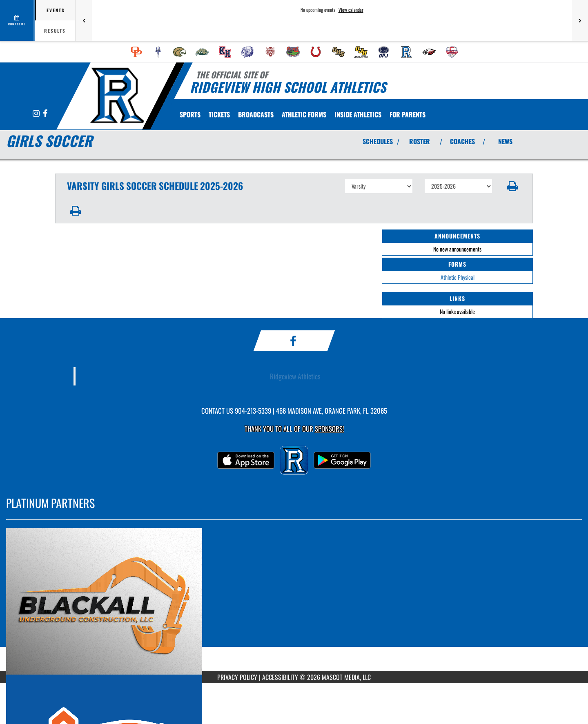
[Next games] (580, 20)
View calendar (351, 10)
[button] (513, 186)
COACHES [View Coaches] (462, 141)
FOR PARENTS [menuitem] (408, 114)
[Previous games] (84, 20)
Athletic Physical (458, 277)
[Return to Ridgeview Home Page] (117, 95)
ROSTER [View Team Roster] (420, 141)
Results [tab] (55, 31)
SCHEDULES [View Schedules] (378, 141)
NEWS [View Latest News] (505, 141)
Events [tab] (56, 10)
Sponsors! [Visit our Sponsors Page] (329, 429)
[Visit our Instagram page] (37, 114)
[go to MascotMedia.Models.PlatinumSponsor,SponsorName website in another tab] (294, 601)
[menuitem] (136, 52)
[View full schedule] (17, 20)
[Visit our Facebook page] (45, 114)
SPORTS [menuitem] (190, 114)
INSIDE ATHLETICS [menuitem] (358, 114)
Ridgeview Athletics (295, 376)
